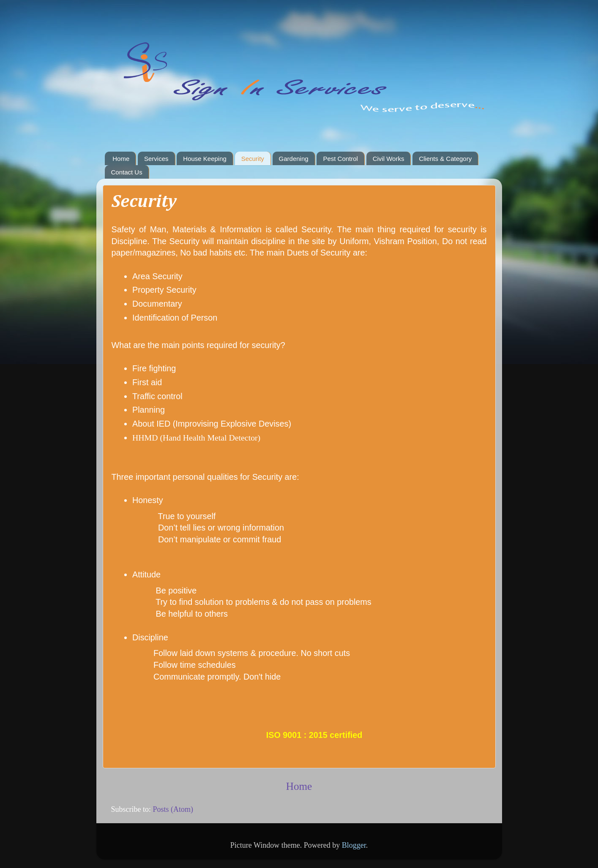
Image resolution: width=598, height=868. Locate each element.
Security (253, 159)
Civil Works (389, 159)
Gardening (294, 159)
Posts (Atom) (173, 809)
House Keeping (205, 159)
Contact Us (127, 172)
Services (156, 159)
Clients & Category (445, 159)
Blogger (354, 845)
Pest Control (340, 159)
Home (121, 159)
